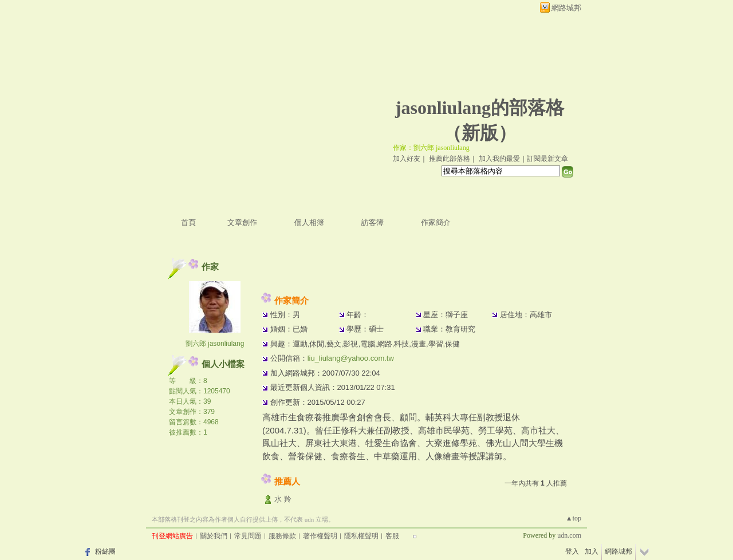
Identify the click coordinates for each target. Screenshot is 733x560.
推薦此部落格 (450, 159)
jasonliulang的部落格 (480, 108)
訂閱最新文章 (547, 159)
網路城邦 (566, 8)
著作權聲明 (320, 536)
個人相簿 (309, 222)
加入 (592, 551)
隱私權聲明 (361, 536)
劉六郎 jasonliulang (215, 344)
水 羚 (283, 499)
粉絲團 (105, 551)
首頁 (188, 222)
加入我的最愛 (499, 159)
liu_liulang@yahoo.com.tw (351, 358)
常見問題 (248, 536)
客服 (392, 536)
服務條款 (282, 536)
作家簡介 (436, 222)
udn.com (569, 535)
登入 (572, 551)
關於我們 (214, 536)
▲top (574, 518)
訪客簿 (373, 222)
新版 (480, 133)
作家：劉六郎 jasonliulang (431, 148)
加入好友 (407, 159)
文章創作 (242, 222)
